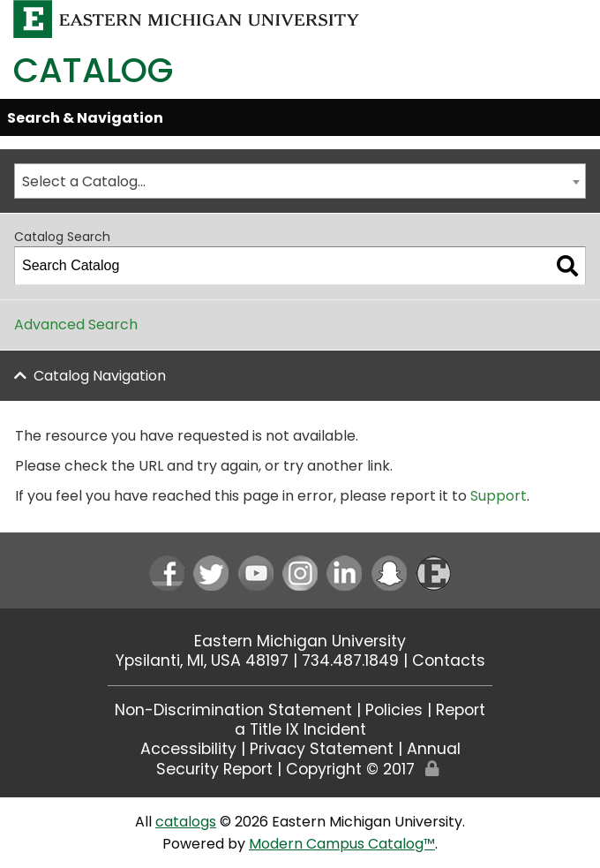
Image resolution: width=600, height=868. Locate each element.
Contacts (449, 660)
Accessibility (188, 749)
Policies (394, 710)
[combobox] (300, 181)
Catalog (93, 70)
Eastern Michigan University (300, 641)
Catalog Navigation (100, 376)
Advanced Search (76, 325)
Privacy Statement (322, 749)
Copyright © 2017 (350, 769)
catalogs (186, 822)
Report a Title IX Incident (360, 720)
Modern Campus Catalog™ (342, 844)
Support (499, 496)
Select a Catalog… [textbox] (84, 181)
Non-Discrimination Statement (233, 710)
